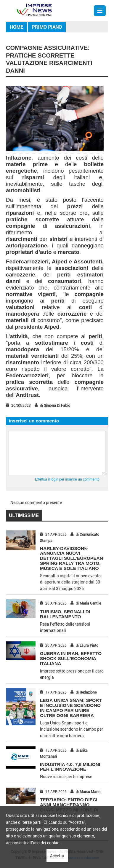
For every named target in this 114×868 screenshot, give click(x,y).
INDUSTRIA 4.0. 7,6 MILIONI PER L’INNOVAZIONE (70, 767)
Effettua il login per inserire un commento (67, 479)
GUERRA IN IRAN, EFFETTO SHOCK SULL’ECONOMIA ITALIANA (71, 658)
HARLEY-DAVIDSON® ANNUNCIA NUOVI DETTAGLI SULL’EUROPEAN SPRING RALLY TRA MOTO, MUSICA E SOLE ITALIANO (72, 558)
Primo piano (47, 27)
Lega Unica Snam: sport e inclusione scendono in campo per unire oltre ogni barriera (71, 708)
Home (16, 27)
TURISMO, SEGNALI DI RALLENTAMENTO (65, 614)
